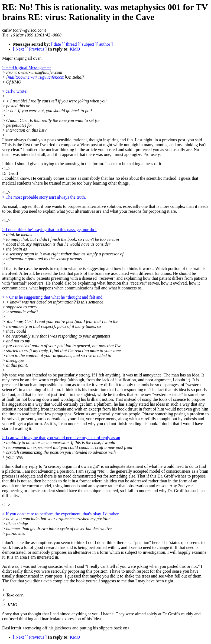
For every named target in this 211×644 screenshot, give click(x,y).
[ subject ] (88, 44)
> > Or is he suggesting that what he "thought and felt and (52, 297)
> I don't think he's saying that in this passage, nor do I (49, 230)
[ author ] (105, 44)
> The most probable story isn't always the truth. (44, 197)
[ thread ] (71, 44)
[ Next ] (20, 49)
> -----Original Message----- (27, 67)
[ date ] (57, 44)
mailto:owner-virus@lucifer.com (36, 77)
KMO (75, 49)
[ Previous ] (37, 49)
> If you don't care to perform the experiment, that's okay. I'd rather (60, 514)
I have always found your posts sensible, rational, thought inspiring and (65, 140)
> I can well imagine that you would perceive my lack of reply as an (61, 438)
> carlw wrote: (15, 91)
